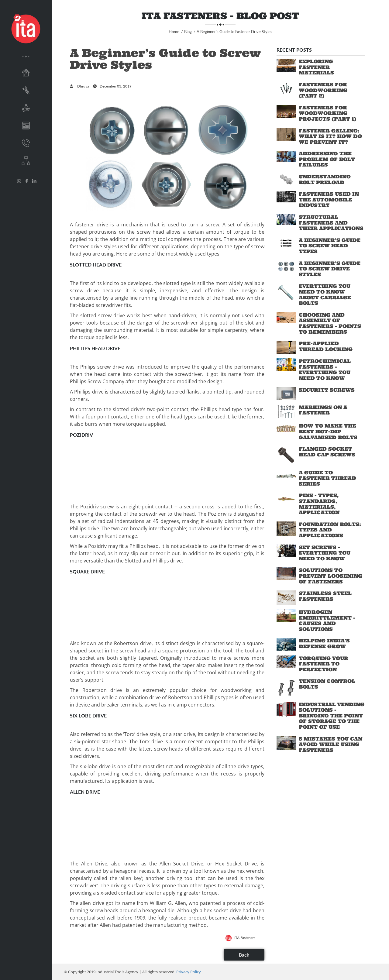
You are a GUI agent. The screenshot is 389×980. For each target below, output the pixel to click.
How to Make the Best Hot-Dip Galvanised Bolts (328, 431)
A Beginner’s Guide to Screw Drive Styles (330, 269)
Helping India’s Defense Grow (324, 643)
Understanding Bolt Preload (325, 179)
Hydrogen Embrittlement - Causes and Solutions (327, 621)
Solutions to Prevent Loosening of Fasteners (330, 576)
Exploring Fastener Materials (316, 67)
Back (244, 955)
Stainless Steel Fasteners (325, 596)
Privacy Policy (189, 972)
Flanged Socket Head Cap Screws (327, 452)
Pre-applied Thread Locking (326, 346)
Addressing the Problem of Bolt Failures (327, 159)
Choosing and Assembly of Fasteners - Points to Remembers (330, 323)
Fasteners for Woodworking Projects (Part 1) (328, 113)
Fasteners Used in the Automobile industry (329, 199)
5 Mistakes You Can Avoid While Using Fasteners (330, 744)
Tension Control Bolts (327, 684)
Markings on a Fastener (323, 410)
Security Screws (327, 390)
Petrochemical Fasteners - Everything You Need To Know (325, 370)
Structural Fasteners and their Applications (331, 223)
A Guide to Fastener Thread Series (327, 478)
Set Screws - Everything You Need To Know (325, 553)
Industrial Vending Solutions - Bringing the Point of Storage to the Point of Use (332, 716)
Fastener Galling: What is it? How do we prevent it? (330, 136)
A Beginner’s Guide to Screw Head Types (330, 246)
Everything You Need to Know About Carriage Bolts (325, 294)
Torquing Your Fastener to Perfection (324, 664)
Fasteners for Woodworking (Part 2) (323, 90)
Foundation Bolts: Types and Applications (330, 530)
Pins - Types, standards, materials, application (319, 504)
